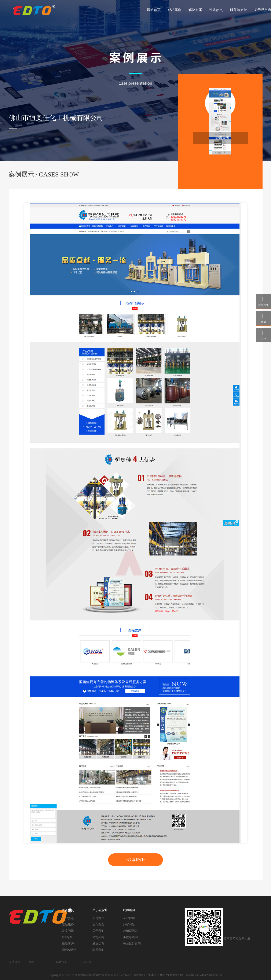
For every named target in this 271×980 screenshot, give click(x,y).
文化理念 (98, 925)
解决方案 (195, 10)
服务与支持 (238, 10)
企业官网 (129, 918)
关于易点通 (263, 10)
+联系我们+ (135, 860)
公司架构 (98, 937)
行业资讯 (68, 918)
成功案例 (175, 10)
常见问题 (68, 931)
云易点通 (86, 962)
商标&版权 (69, 950)
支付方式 (98, 918)
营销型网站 (130, 931)
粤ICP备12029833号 (172, 975)
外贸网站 (129, 925)
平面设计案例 (132, 944)
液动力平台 (61, 962)
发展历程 (98, 944)
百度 (31, 962)
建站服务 (68, 925)
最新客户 (68, 944)
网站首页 (154, 10)
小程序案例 (130, 937)
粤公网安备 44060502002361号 (204, 975)
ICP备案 (67, 937)
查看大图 (220, 138)
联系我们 (98, 950)
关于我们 (98, 931)
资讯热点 (216, 10)
